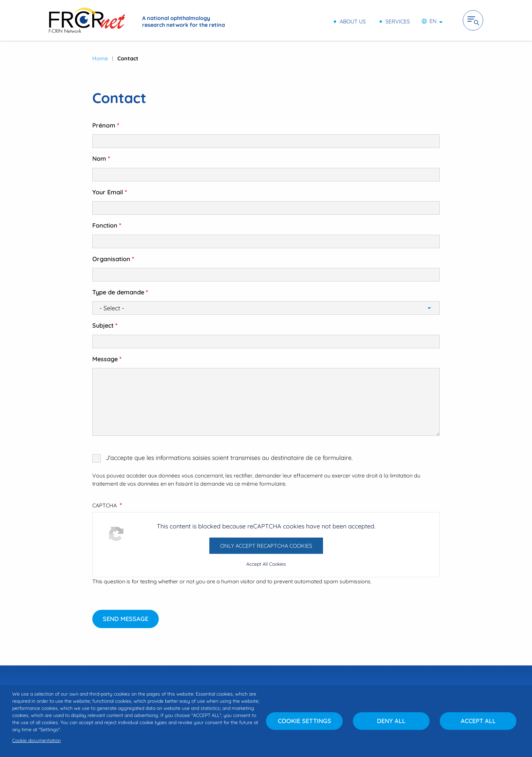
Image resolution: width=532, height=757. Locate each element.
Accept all (478, 721)
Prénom (104, 125)
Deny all (391, 721)
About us (353, 21)
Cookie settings (305, 721)
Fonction (105, 225)
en (433, 21)
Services (398, 21)
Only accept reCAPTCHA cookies (266, 546)
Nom (99, 159)
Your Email (108, 192)
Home (100, 58)
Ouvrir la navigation (473, 20)
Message (105, 359)
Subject (103, 325)
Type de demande (118, 292)
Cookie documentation (36, 740)
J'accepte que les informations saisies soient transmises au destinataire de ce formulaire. (229, 458)
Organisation (111, 259)
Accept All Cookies (266, 564)
